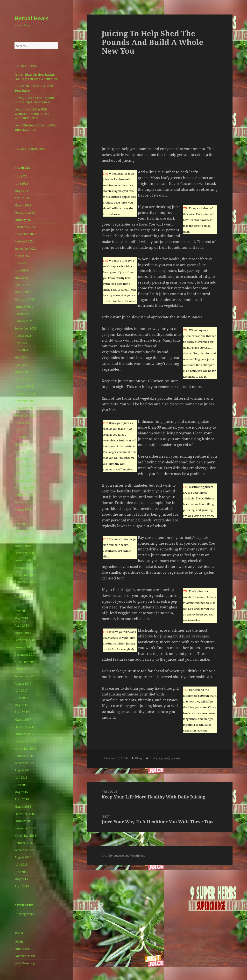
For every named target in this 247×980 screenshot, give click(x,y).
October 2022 (24, 241)
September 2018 (25, 589)
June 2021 (21, 350)
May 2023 (21, 191)
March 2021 (23, 372)
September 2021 (25, 328)
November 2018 (25, 575)
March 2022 (23, 292)
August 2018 (23, 596)
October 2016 (24, 756)
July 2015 (21, 865)
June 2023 (21, 184)
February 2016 (25, 814)
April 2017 (22, 712)
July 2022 (21, 263)
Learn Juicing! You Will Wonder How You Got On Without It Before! (32, 114)
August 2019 (23, 509)
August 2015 (23, 857)
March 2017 (23, 720)
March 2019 (23, 546)
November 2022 (25, 234)
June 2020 (21, 437)
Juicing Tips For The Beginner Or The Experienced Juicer (35, 100)
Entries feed (22, 949)
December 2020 (25, 394)
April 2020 (22, 452)
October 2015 (24, 843)
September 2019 (25, 502)
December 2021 (25, 314)
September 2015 (25, 850)
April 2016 (22, 799)
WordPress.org (25, 963)
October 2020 (24, 408)
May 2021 (21, 357)
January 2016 (24, 821)
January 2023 (24, 220)
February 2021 (25, 379)
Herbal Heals (32, 18)
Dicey (139, 758)
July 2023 (21, 176)
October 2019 (24, 495)
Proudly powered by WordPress (123, 856)
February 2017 (25, 727)
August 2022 (23, 256)
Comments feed (25, 956)
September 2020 (25, 415)
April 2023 (22, 198)
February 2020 (25, 466)
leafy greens (172, 758)
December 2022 (25, 227)
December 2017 (25, 655)
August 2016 (23, 770)
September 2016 (25, 763)
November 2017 (25, 662)
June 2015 (21, 872)
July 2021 (21, 343)
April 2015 (22, 886)
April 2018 (22, 625)
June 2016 (21, 785)
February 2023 (25, 213)
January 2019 (24, 560)
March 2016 (23, 807)
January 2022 (24, 307)
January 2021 (24, 386)
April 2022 (22, 285)
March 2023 (23, 205)
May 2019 (21, 531)
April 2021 (22, 365)
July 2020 (21, 430)
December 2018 (25, 567)
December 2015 (25, 828)
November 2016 (25, 749)
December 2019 (25, 480)
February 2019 (25, 553)
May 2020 (21, 444)
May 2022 (21, 278)
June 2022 (21, 270)
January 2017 (24, 734)
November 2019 (25, 488)
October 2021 (24, 321)
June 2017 (21, 698)
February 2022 (25, 299)
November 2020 (25, 401)
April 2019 (22, 538)
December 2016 (25, 741)
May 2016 (21, 792)
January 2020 (24, 473)
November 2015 (25, 836)
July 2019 (21, 517)
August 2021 (23, 336)
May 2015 (21, 879)
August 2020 (23, 423)
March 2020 (23, 459)
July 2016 (21, 778)
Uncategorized (24, 914)
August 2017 (23, 684)
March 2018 (23, 633)
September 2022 (25, 249)
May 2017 (21, 705)
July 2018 (21, 604)
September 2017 (25, 676)
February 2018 (25, 640)
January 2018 (24, 647)
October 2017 (24, 669)
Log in (19, 941)
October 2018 (24, 582)
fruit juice (156, 758)
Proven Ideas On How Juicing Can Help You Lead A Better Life (36, 77)
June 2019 (21, 524)
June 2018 (21, 611)
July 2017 (21, 691)
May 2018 (21, 618)
